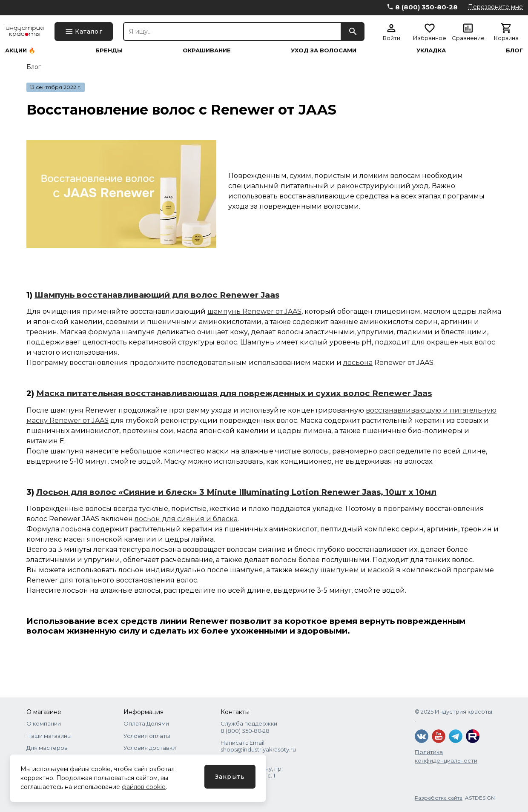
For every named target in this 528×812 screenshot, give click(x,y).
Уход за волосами (324, 50)
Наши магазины (49, 736)
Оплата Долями (146, 723)
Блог (514, 50)
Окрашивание (207, 50)
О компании (44, 723)
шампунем (340, 570)
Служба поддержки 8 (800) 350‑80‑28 (249, 727)
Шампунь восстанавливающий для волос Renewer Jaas (157, 295)
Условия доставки (150, 748)
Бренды (109, 50)
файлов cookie (144, 787)
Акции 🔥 (20, 50)
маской (381, 570)
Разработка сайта (439, 798)
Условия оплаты (147, 736)
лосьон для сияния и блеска (186, 519)
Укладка (431, 50)
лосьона (358, 363)
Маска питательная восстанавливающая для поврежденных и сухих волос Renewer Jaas (234, 393)
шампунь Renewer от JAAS (254, 311)
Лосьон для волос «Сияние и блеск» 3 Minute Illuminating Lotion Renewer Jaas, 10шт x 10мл (236, 492)
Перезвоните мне (495, 7)
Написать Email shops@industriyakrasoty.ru (258, 746)
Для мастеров (47, 748)
